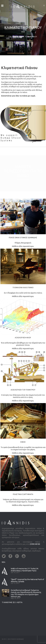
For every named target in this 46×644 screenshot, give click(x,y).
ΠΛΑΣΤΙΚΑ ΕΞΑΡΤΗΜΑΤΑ (23, 494)
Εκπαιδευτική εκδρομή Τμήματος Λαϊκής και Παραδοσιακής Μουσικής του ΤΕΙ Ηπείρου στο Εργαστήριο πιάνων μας (26, 593)
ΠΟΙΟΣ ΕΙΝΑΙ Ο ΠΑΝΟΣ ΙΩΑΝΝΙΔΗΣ (23, 238)
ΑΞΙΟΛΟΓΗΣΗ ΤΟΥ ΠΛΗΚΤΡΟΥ (23, 390)
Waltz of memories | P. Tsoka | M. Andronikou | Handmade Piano (25, 570)
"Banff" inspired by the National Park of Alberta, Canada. (27, 580)
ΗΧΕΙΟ (23, 442)
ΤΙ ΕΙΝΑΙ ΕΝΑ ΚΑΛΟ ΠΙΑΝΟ (23, 288)
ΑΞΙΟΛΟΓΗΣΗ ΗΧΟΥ (23, 338)
